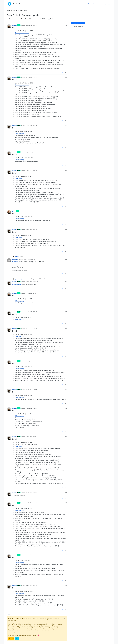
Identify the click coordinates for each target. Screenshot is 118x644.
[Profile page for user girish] (9, 212)
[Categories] (2, 2)
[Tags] (2, 9)
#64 (66, 493)
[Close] (65, 619)
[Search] (2, 18)
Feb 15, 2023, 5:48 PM (31, 585)
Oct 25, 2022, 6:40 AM (32, 312)
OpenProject (24, 19)
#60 (66, 361)
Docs (104, 4)
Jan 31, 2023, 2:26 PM (31, 555)
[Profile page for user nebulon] (9, 26)
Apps (90, 4)
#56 (66, 282)
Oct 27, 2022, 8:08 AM (31, 329)
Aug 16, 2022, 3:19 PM (31, 125)
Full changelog (19, 133)
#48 (66, 25)
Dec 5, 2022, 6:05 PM (31, 408)
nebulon (14, 25)
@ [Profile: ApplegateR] (16, 284)
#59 (66, 329)
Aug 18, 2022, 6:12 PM (31, 152)
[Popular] (2, 12)
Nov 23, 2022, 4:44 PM (32, 361)
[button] (2, 639)
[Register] (116, 5)
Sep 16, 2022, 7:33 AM (32, 230)
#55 (66, 259)
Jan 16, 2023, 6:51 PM (31, 493)
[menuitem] (116, 2)
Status (94, 4)
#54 (66, 230)
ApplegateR (15, 259)
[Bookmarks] (2, 15)
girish (14, 211)
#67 (66, 585)
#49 (66, 77)
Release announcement (22, 33)
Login (17, 639)
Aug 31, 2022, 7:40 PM (32, 171)
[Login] (116, 2)
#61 (66, 389)
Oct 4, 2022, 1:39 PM (31, 293)
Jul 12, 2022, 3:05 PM (31, 77)
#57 (66, 293)
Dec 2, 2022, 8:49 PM (31, 389)
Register (11, 639)
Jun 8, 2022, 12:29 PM (31, 25)
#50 (66, 125)
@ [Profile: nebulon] (15, 262)
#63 (66, 437)
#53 (66, 211)
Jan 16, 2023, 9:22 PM (31, 503)
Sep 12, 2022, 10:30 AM (30, 211)
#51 (66, 152)
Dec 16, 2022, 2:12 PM (31, 437)
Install (109, 4)
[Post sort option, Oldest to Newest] (78, 26)
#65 (66, 503)
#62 (66, 408)
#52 (66, 171)
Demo (99, 4)
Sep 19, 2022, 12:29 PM (32, 282)
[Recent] (2, 5)
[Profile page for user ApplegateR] (9, 260)
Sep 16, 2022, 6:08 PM (30, 259)
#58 (66, 312)
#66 (66, 555)
